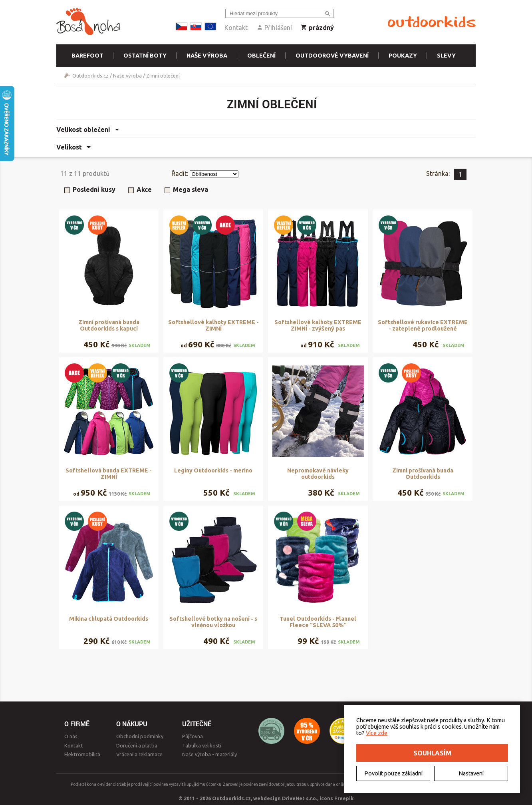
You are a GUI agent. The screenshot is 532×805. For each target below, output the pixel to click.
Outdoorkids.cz (90, 76)
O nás (71, 736)
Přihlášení (274, 28)
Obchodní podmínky (140, 736)
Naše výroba (207, 56)
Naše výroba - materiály (209, 754)
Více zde (377, 733)
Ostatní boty (145, 56)
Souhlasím (432, 753)
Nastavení (471, 773)
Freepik (344, 798)
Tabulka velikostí (202, 745)
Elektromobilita (82, 754)
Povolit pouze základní (393, 773)
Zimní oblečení (163, 76)
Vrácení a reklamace (139, 754)
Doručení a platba (137, 745)
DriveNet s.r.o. (300, 798)
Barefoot (87, 56)
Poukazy (403, 56)
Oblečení (261, 56)
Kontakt (236, 28)
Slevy (446, 56)
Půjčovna (193, 736)
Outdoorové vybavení (332, 56)
